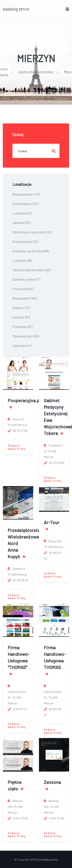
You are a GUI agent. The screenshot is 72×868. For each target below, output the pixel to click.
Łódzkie (21, 317)
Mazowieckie (26, 336)
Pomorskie (23, 289)
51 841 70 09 (18, 818)
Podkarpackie (25, 241)
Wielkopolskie (26, 194)
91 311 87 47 (17, 709)
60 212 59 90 (54, 463)
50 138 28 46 (18, 580)
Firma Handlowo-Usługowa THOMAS (55, 660)
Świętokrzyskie (26, 279)
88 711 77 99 (17, 431)
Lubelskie (22, 213)
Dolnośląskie (25, 204)
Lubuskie (22, 260)
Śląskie (21, 308)
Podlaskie (22, 327)
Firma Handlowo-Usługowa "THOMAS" (19, 660)
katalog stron (16, 9)
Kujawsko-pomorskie (31, 251)
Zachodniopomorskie (36, 72)
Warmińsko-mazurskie (32, 232)
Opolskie (22, 223)
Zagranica (22, 345)
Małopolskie (25, 298)
